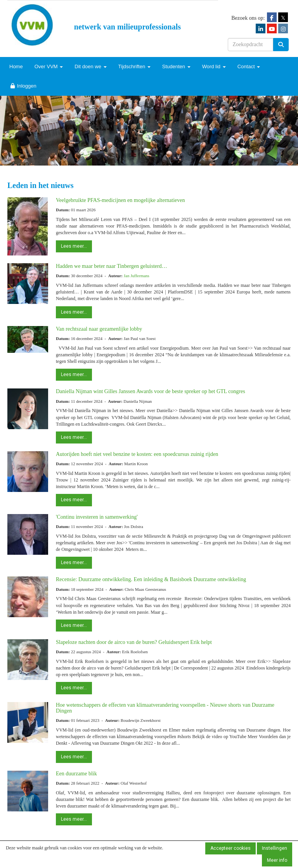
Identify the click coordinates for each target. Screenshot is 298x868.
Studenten (176, 66)
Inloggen (23, 86)
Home (16, 66)
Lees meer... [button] (74, 246)
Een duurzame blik (76, 774)
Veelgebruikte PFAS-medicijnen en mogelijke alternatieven (120, 200)
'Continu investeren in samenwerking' (97, 517)
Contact (249, 66)
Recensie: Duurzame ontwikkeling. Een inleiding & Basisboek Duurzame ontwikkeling (151, 579)
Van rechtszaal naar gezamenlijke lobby (99, 329)
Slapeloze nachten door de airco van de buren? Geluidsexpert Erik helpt (134, 642)
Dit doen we (90, 66)
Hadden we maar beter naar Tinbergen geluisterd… (112, 266)
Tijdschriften (134, 66)
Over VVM (49, 66)
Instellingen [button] (275, 848)
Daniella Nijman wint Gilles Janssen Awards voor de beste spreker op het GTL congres (151, 391)
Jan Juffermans (137, 276)
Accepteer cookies (230, 848)
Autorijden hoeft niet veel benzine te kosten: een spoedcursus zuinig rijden (137, 454)
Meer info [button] (277, 860)
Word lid (214, 66)
